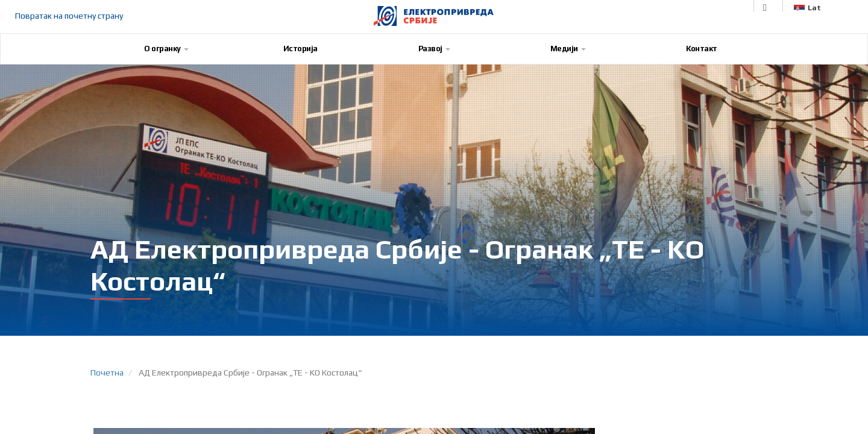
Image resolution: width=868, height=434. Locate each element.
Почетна (107, 373)
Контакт (702, 49)
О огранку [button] (166, 49)
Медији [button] (568, 49)
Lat (807, 8)
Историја (300, 49)
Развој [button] (434, 49)
